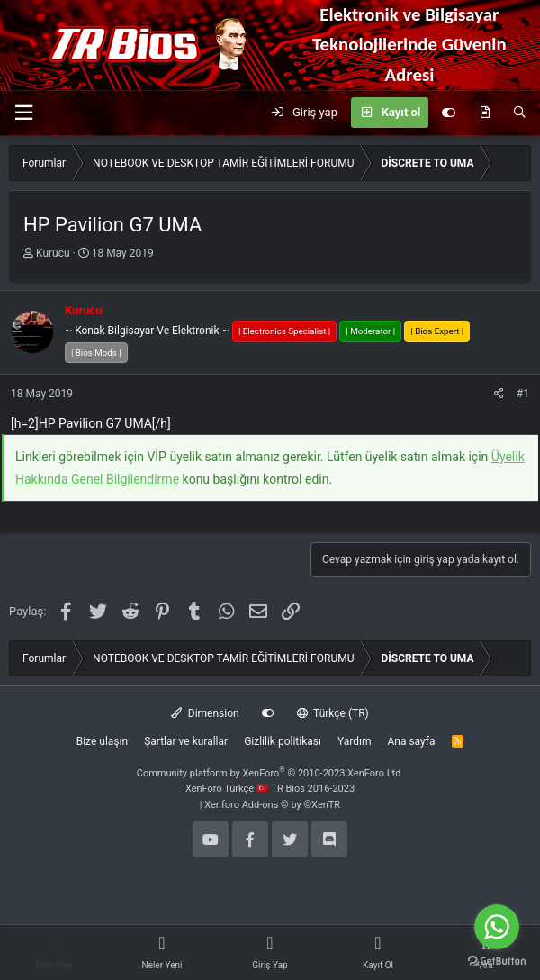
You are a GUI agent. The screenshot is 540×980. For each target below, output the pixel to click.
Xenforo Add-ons (272, 805)
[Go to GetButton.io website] (497, 962)
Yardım (355, 741)
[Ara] (520, 113)
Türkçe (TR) (333, 713)
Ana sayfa (411, 741)
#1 (523, 394)
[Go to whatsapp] (497, 927)
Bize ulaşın (102, 741)
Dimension (205, 713)
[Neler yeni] (485, 113)
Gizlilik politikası (283, 741)
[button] (23, 113)
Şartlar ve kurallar (186, 741)
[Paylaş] (499, 394)
